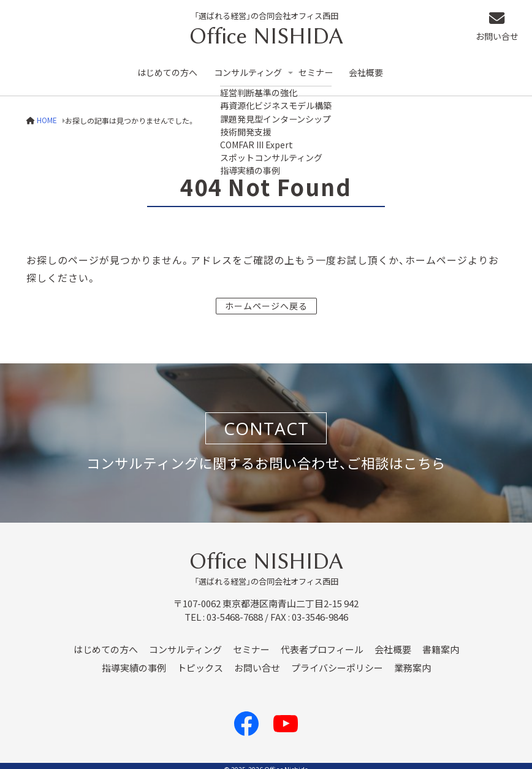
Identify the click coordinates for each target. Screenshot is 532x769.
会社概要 (377, 68)
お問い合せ (502, 28)
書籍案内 (441, 642)
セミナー (325, 68)
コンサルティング (253, 68)
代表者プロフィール (322, 642)
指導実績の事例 (134, 660)
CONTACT (266, 420)
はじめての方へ (169, 68)
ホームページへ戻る (266, 297)
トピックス (200, 660)
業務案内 (412, 660)
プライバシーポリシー (337, 660)
